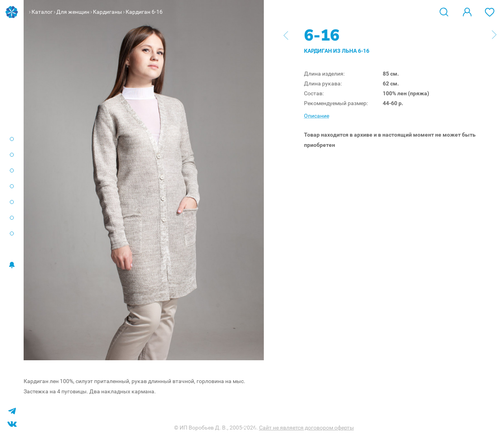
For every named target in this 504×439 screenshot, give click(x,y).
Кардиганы (107, 12)
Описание (317, 116)
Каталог (42, 12)
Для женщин (73, 12)
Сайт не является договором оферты (307, 428)
